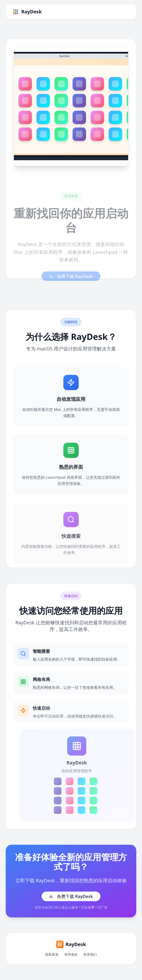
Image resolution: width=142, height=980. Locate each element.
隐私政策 (52, 954)
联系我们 (90, 954)
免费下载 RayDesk (71, 896)
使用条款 (71, 954)
